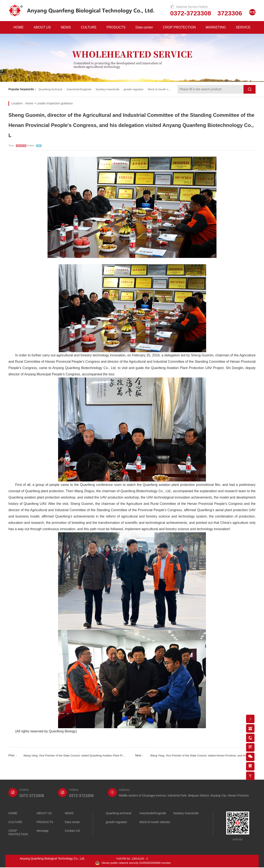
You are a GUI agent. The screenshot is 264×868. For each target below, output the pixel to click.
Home (29, 103)
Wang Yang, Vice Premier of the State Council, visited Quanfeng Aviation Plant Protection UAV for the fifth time (76, 756)
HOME (19, 27)
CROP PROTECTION (179, 27)
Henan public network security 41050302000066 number (133, 863)
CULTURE (89, 27)
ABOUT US (42, 27)
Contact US (72, 831)
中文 (252, 12)
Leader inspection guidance (55, 103)
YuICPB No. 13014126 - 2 (132, 859)
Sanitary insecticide (114, 89)
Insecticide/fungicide (83, 89)
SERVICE (243, 27)
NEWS (66, 27)
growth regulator (143, 89)
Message (43, 831)
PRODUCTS (116, 27)
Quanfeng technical (52, 89)
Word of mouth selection (155, 822)
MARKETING (216, 27)
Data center (144, 27)
